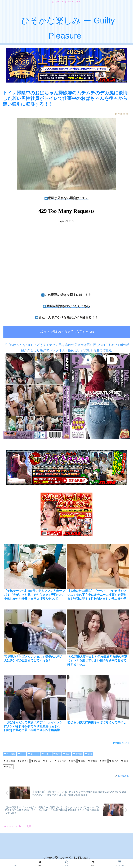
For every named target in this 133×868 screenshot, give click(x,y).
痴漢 (89, 754)
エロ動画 (9, 754)
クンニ (36, 761)
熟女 (103, 761)
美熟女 (8, 767)
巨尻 (67, 754)
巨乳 (57, 754)
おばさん (23, 761)
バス (21, 754)
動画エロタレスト (121, 743)
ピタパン (33, 754)
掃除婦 (78, 754)
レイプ (46, 754)
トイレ (48, 761)
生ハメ (114, 761)
